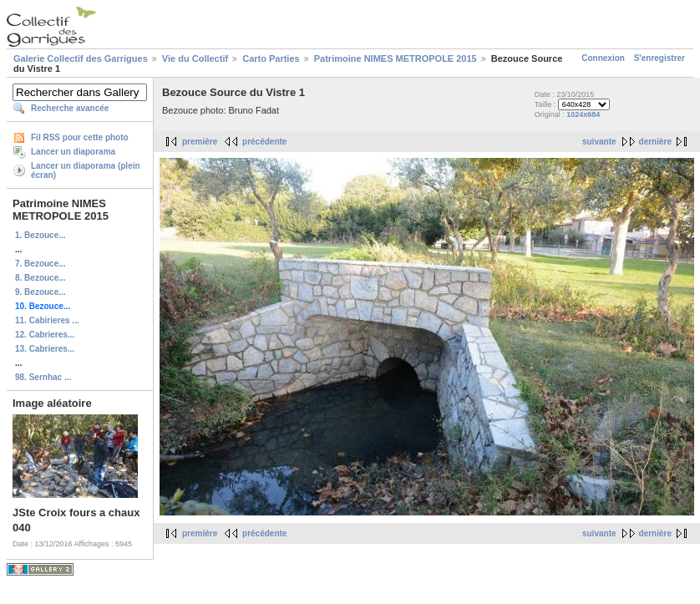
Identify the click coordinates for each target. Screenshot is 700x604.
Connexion (603, 58)
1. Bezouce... (41, 235)
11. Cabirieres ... (47, 320)
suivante (599, 142)
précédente (264, 142)
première (200, 142)
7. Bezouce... (41, 264)
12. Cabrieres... (45, 335)
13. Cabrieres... (45, 349)
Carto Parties (271, 58)
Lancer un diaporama (73, 152)
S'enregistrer (659, 58)
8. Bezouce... (41, 278)
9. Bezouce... (41, 292)
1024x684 (583, 114)
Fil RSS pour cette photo (80, 137)
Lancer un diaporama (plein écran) (86, 170)
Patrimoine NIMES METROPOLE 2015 (396, 58)
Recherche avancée (70, 108)
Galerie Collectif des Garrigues (81, 58)
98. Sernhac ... (43, 377)
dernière (655, 142)
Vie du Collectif (195, 58)
